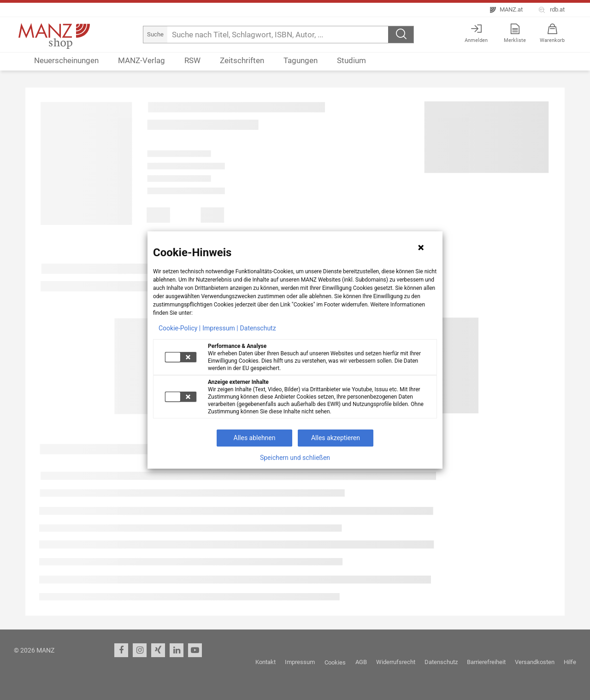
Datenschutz (258, 328)
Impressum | (220, 328)
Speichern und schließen (295, 458)
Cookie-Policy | (180, 328)
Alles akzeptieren (336, 438)
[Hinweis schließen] (421, 247)
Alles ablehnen (255, 438)
